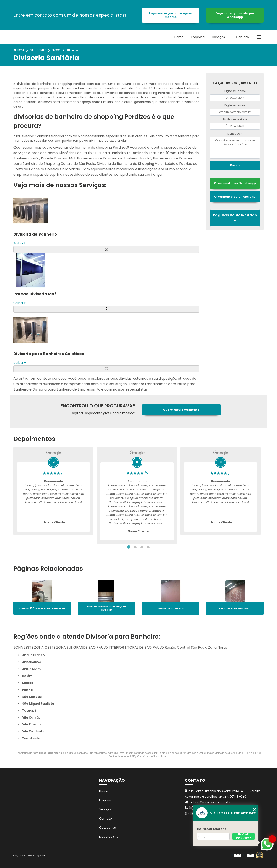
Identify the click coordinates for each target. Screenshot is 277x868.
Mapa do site (109, 837)
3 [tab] (142, 547)
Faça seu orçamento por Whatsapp (235, 15)
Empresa (198, 37)
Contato (242, 37)
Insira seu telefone (212, 829)
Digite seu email (235, 105)
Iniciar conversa (244, 836)
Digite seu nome (235, 91)
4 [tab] (148, 547)
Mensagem (235, 134)
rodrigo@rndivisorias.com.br (208, 802)
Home (179, 37)
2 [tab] (135, 547)
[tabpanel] (53, 491)
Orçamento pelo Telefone (235, 197)
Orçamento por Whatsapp (235, 183)
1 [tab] (129, 547)
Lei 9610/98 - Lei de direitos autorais (147, 756)
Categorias (38, 50)
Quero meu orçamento (181, 410)
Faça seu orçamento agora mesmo (171, 15)
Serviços (219, 37)
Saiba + (20, 243)
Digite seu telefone (235, 119)
